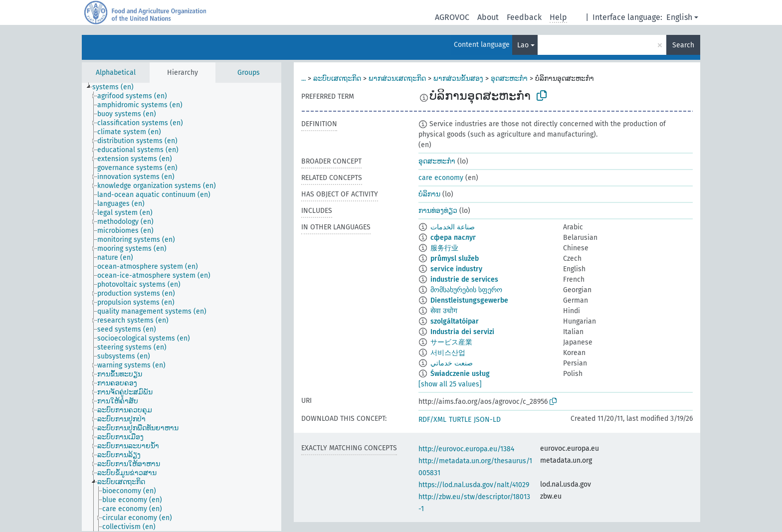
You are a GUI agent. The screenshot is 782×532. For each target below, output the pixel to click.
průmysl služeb (455, 259)
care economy (441, 178)
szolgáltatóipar (455, 321)
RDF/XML (432, 420)
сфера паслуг (453, 238)
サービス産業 (451, 342)
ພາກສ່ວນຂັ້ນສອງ (458, 79)
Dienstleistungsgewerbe (469, 300)
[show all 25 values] (450, 384)
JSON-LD (487, 420)
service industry (456, 269)
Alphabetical (116, 73)
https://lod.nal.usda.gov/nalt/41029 (474, 485)
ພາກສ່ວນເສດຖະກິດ (397, 79)
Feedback (524, 17)
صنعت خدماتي (452, 363)
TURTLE (460, 420)
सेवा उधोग (444, 311)
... (303, 79)
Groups (249, 73)
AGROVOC (452, 17)
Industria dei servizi (462, 332)
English (679, 17)
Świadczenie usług (460, 374)
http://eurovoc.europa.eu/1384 (466, 449)
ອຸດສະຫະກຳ (509, 79)
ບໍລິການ (429, 194)
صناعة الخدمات (453, 227)
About (488, 17)
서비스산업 (448, 353)
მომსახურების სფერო (466, 290)
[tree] (182, 307)
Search (683, 45)
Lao (523, 45)
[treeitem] (117, 87)
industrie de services (464, 279)
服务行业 (444, 248)
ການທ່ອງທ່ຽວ (438, 211)
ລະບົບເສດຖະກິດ (337, 79)
